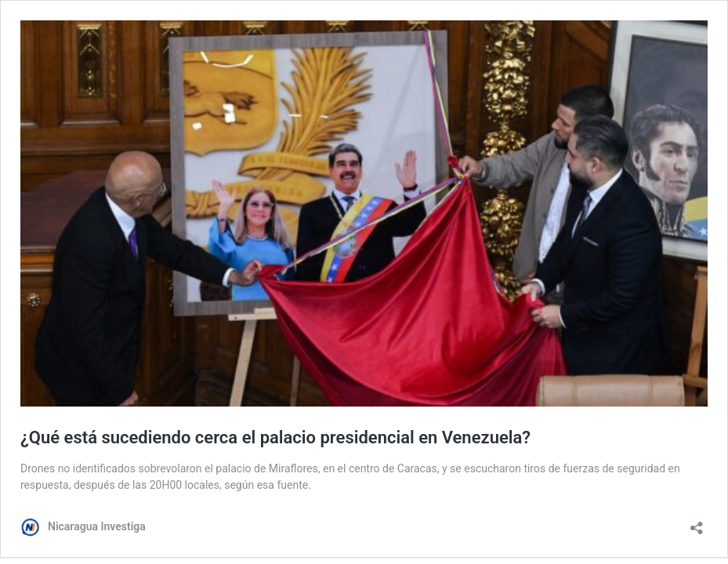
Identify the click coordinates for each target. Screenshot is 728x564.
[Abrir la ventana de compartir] (697, 523)
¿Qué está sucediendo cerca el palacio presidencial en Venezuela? (275, 437)
